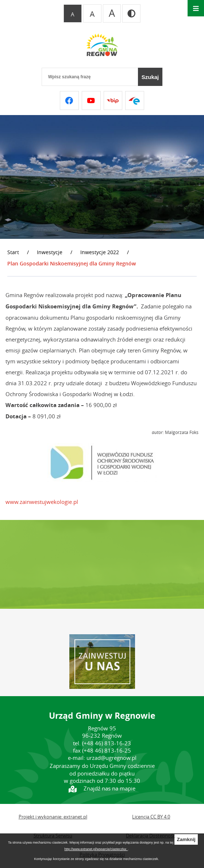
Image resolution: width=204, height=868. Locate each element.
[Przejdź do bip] (113, 100)
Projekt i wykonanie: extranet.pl (53, 817)
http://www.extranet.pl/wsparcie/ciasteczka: (96, 849)
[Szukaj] (150, 77)
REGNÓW (102, 564)
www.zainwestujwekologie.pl (42, 502)
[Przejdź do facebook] (69, 100)
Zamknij (186, 839)
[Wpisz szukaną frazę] (90, 77)
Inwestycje (50, 252)
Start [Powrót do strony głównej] (13, 252)
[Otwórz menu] (196, 8)
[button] (102, 480)
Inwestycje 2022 (100, 252)
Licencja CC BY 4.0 (151, 817)
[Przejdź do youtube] (91, 100)
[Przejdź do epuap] (135, 100)
